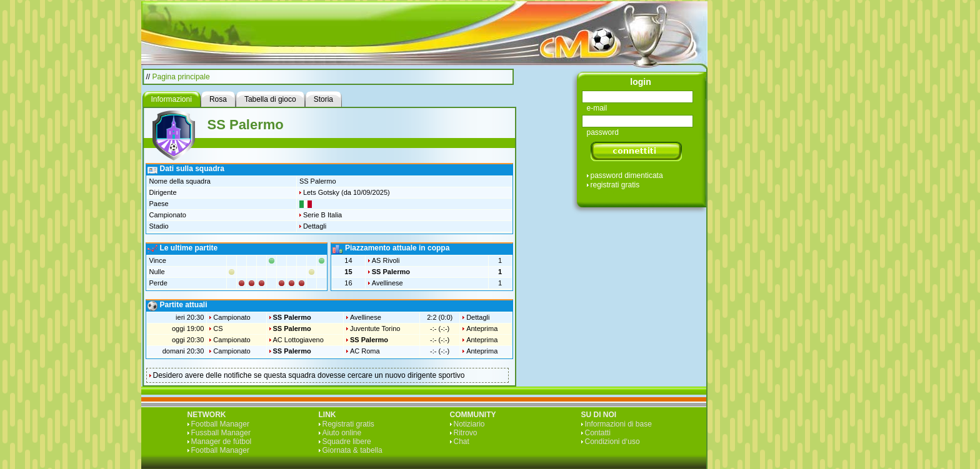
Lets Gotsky (321, 192)
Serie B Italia (322, 215)
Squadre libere (347, 442)
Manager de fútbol (222, 442)
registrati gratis (615, 185)
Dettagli (315, 226)
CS (218, 328)
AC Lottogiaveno (298, 340)
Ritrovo (466, 433)
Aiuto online (342, 433)
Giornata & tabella (352, 450)
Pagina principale (181, 77)
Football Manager (220, 424)
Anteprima (482, 328)
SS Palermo (391, 272)
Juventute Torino (375, 328)
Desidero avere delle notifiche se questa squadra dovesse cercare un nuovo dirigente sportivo (309, 375)
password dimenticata (627, 175)
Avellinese (387, 283)
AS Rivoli (386, 260)
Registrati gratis (348, 424)
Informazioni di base (618, 424)
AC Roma (365, 351)
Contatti (598, 433)
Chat (462, 442)
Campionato (232, 317)
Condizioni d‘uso (612, 442)
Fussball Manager (221, 433)
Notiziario (469, 424)
